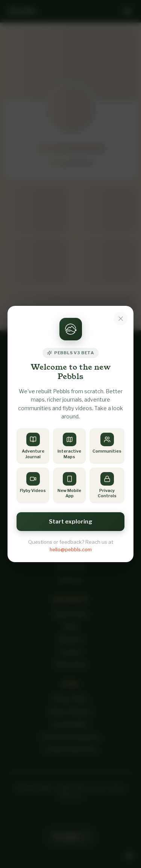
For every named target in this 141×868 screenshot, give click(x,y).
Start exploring (71, 522)
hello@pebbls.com (71, 549)
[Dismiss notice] (121, 319)
